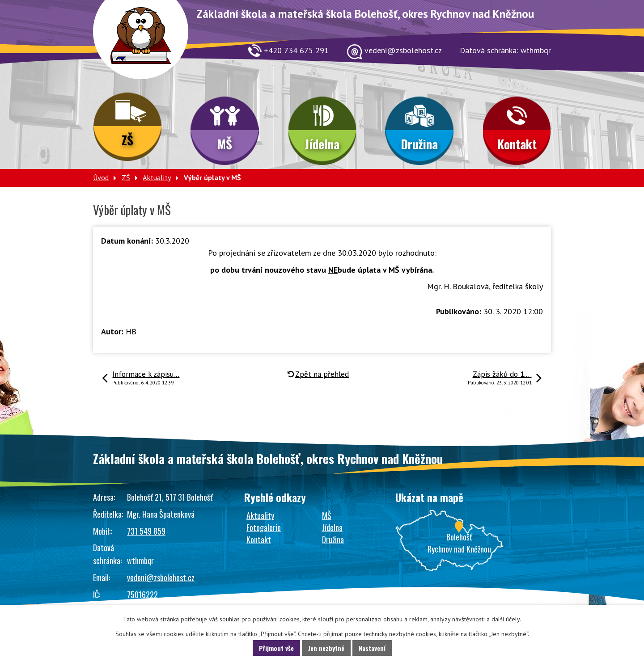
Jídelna (322, 144)
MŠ (225, 144)
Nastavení (372, 648)
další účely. (506, 619)
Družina (419, 144)
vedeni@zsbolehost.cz (161, 578)
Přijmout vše (276, 648)
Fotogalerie (264, 527)
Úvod (101, 177)
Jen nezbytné (326, 648)
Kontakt (517, 144)
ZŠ (127, 140)
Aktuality (157, 177)
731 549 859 (146, 531)
